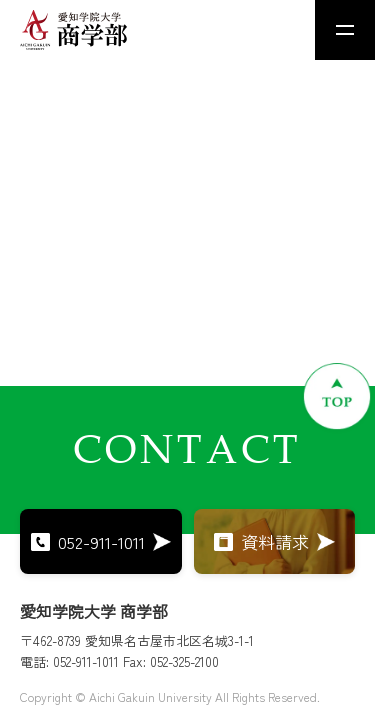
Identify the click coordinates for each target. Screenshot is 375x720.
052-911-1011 (101, 541)
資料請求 (274, 541)
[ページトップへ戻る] (337, 396)
